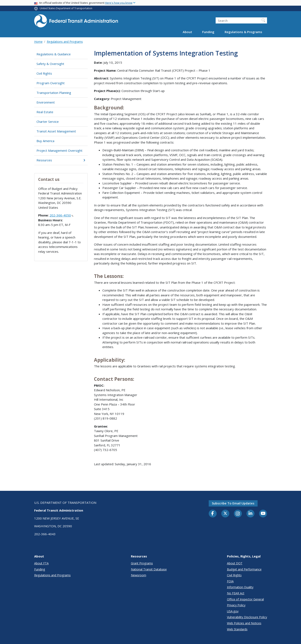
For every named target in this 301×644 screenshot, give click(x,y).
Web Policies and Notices (244, 623)
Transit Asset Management (56, 131)
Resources (61, 160)
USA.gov (233, 611)
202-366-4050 (61, 215)
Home (38, 42)
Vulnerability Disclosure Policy (247, 617)
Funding (208, 32)
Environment (46, 102)
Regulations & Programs (243, 32)
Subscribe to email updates (233, 503)
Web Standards (237, 629)
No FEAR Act (236, 593)
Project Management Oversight (59, 150)
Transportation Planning (54, 93)
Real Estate (45, 112)
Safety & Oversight (50, 64)
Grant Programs (142, 563)
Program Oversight (51, 83)
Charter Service (48, 122)
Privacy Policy (236, 605)
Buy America (45, 141)
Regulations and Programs (65, 42)
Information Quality (240, 587)
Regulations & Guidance (54, 54)
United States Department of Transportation (66, 8)
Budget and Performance (244, 569)
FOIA (230, 581)
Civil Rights (44, 73)
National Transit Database (149, 569)
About (187, 32)
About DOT (235, 563)
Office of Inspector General (245, 599)
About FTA (41, 563)
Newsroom (139, 575)
